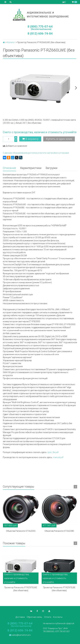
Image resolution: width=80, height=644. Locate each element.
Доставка (20, 617)
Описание (9, 168)
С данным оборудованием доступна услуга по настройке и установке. (36, 153)
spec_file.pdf (53, 452)
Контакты (58, 617)
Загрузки (51, 168)
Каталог (11, 42)
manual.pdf (58, 457)
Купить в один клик (59, 139)
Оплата (48, 617)
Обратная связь (34, 617)
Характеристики (31, 168)
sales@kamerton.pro (20, 635)
